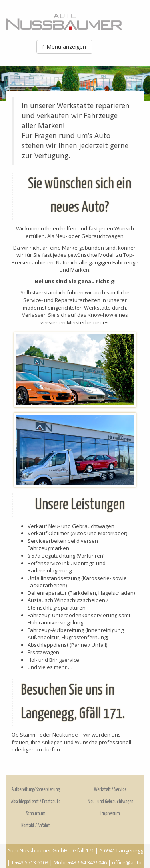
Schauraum (36, 814)
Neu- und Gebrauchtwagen (110, 802)
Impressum (110, 814)
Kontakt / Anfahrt (36, 826)
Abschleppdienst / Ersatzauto (36, 802)
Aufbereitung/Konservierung (36, 790)
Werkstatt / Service (110, 790)
